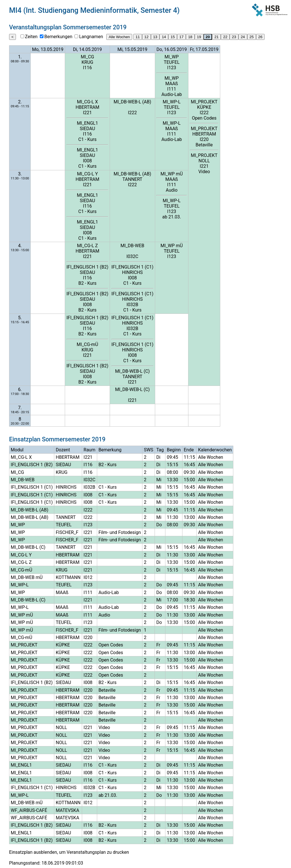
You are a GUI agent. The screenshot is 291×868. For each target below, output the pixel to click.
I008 (87, 161)
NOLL (204, 161)
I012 (88, 577)
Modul (17, 450)
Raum (89, 450)
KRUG (87, 62)
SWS (148, 450)
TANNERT (132, 179)
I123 (172, 68)
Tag (160, 450)
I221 (87, 113)
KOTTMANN (68, 577)
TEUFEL (172, 62)
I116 (87, 68)
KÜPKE (204, 107)
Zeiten (31, 37)
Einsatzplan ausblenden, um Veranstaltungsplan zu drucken (69, 852)
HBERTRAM (88, 107)
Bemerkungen (58, 37)
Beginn (174, 450)
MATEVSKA (67, 810)
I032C (132, 256)
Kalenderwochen (215, 450)
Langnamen (91, 37)
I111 (172, 89)
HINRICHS (133, 272)
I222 (132, 113)
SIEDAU (88, 129)
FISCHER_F (67, 532)
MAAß (172, 84)
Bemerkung (110, 450)
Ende (189, 450)
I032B (132, 305)
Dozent (63, 450)
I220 (204, 139)
